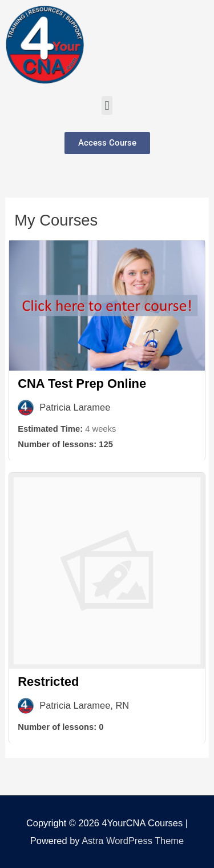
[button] (107, 105)
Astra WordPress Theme (133, 841)
